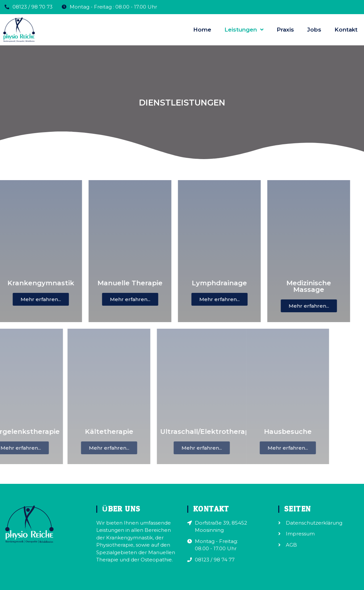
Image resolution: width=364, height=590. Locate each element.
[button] (31, 299)
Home (202, 30)
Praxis (285, 30)
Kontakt (346, 30)
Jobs (314, 30)
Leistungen (244, 30)
